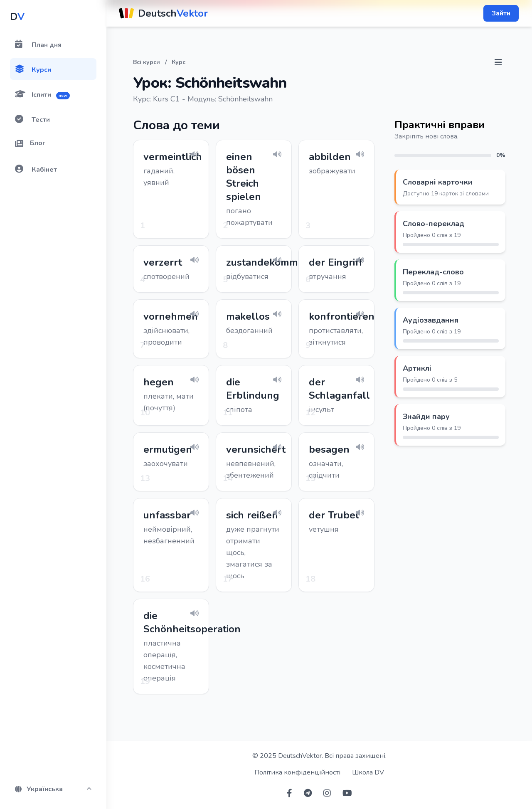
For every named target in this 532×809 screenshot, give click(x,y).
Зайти (501, 13)
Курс (179, 62)
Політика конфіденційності (297, 772)
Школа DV (368, 772)
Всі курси (147, 62)
